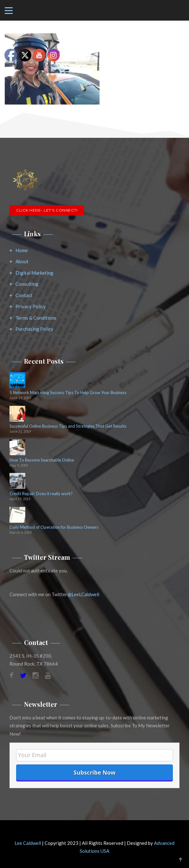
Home (22, 250)
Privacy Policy (31, 306)
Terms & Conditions (36, 318)
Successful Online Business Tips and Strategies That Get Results (68, 426)
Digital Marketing (34, 273)
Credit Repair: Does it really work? (41, 494)
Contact (24, 295)
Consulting (27, 284)
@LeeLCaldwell (83, 594)
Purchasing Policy (34, 329)
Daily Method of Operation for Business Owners (54, 527)
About (22, 261)
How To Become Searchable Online (42, 460)
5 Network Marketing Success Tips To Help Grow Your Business (68, 393)
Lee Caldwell (28, 843)
